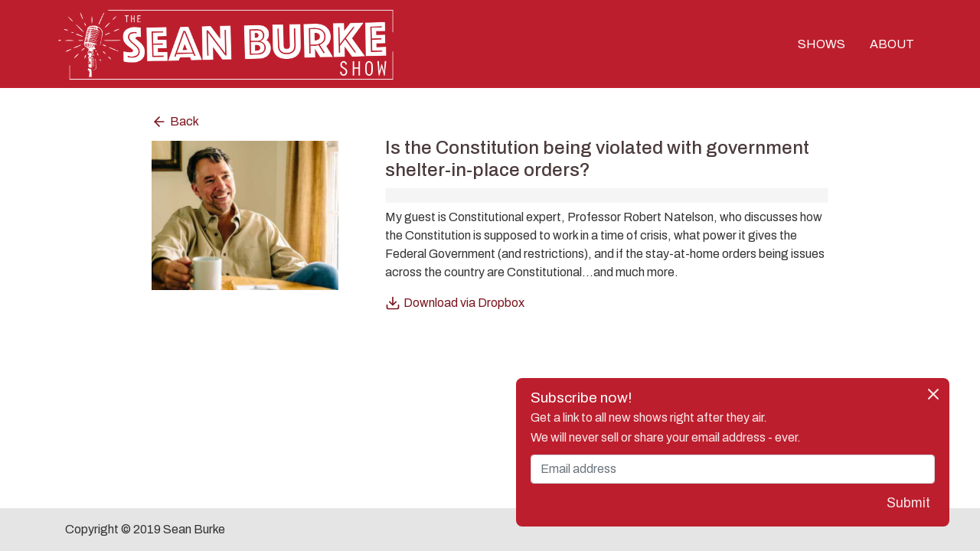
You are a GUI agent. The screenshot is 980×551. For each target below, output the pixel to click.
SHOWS (822, 44)
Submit (908, 503)
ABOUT (892, 44)
